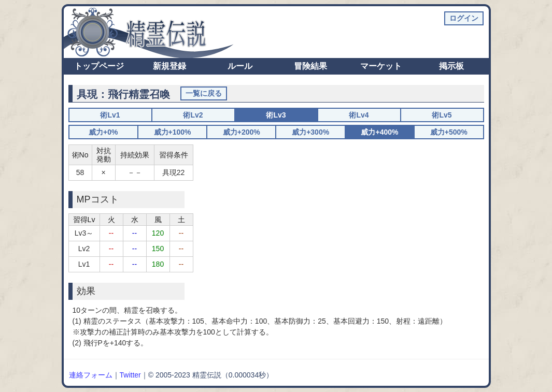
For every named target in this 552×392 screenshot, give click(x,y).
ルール (240, 66)
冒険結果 (310, 66)
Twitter (130, 375)
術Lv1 (110, 115)
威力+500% (449, 132)
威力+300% (310, 132)
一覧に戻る (204, 93)
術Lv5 (442, 115)
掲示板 (451, 66)
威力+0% (103, 132)
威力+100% (173, 132)
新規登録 (169, 66)
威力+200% (242, 132)
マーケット (381, 66)
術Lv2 (193, 115)
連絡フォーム (91, 375)
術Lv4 (359, 115)
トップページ (99, 66)
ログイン (464, 18)
